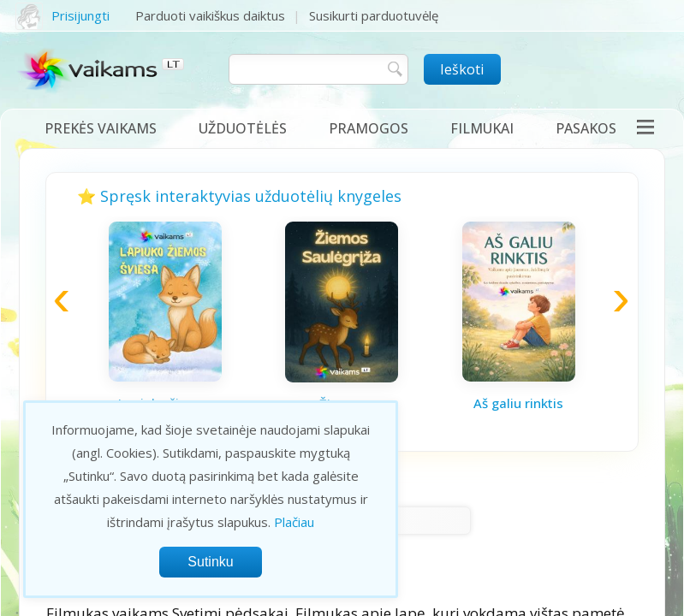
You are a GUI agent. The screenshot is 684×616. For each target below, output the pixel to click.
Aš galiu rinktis (518, 403)
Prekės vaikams (101, 128)
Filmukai (482, 128)
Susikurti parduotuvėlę (374, 15)
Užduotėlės (243, 128)
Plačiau (294, 522)
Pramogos (369, 128)
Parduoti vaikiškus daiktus (210, 15)
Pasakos (586, 128)
